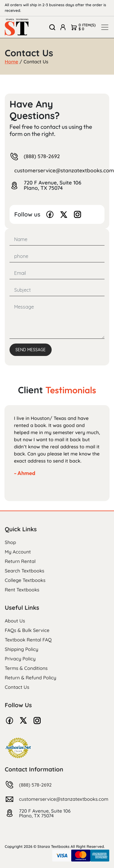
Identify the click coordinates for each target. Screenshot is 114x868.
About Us (15, 621)
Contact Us (17, 687)
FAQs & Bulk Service (27, 630)
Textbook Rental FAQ (28, 640)
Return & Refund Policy (30, 678)
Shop (10, 542)
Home (11, 62)
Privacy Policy (20, 659)
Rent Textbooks (22, 590)
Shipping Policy (22, 649)
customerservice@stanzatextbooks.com (64, 799)
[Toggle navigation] (105, 27)
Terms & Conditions (26, 668)
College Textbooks (25, 580)
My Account (18, 552)
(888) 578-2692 (42, 157)
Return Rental (20, 561)
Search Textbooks (24, 571)
